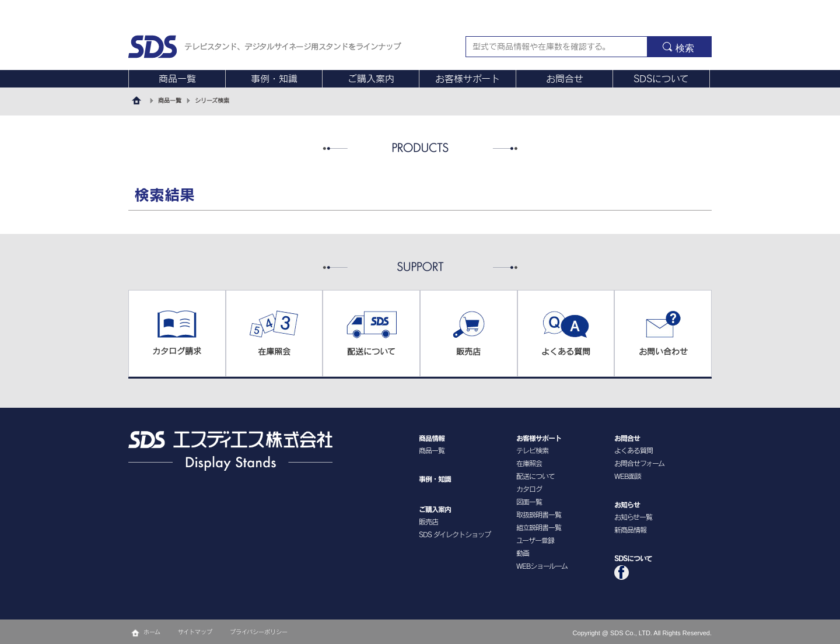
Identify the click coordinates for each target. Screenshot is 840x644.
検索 (685, 48)
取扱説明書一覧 (539, 514)
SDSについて (661, 79)
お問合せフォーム (639, 463)
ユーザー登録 (535, 540)
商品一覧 (177, 79)
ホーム (152, 632)
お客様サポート (468, 79)
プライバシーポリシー (259, 632)
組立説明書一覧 (539, 527)
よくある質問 (633, 450)
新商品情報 (630, 530)
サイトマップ (195, 632)
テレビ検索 (532, 450)
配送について (535, 476)
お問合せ (565, 79)
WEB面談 (628, 476)
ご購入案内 (371, 79)
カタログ (529, 489)
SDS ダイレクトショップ (455, 534)
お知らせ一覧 (633, 517)
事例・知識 (274, 79)
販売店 (428, 521)
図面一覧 (529, 502)
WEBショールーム (542, 566)
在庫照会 (529, 463)
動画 (523, 553)
